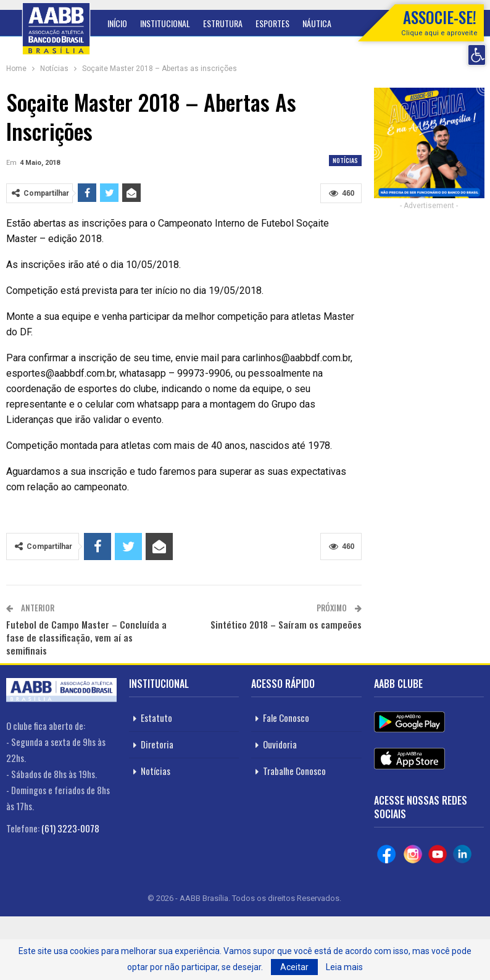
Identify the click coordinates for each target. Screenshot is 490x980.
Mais (310, 23)
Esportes (272, 23)
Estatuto (156, 718)
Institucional (165, 23)
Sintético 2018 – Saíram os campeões (286, 624)
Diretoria (157, 744)
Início (117, 23)
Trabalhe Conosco (294, 771)
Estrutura (223, 23)
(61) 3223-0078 (70, 828)
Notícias (345, 160)
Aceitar (294, 967)
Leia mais (344, 967)
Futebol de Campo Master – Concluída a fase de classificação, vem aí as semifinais (86, 637)
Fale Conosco (286, 718)
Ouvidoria (280, 744)
